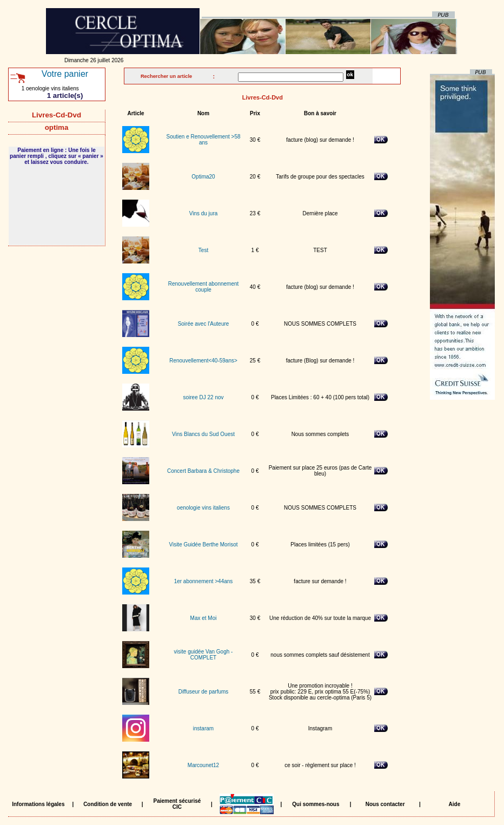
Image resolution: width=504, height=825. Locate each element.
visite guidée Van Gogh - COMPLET (204, 655)
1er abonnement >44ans (204, 581)
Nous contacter (385, 804)
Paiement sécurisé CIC (177, 804)
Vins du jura (204, 213)
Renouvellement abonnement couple (204, 287)
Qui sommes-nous (316, 804)
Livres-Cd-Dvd (57, 115)
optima (57, 127)
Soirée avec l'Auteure (204, 324)
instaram (203, 728)
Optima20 (203, 177)
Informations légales (38, 804)
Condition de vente (108, 804)
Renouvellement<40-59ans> (203, 361)
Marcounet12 (203, 765)
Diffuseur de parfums (204, 692)
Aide (455, 804)
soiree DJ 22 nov (203, 397)
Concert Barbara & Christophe (203, 471)
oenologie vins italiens (203, 508)
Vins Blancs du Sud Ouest (203, 434)
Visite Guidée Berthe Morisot (203, 544)
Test (203, 250)
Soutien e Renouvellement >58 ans (203, 140)
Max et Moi (204, 618)
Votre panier (65, 74)
